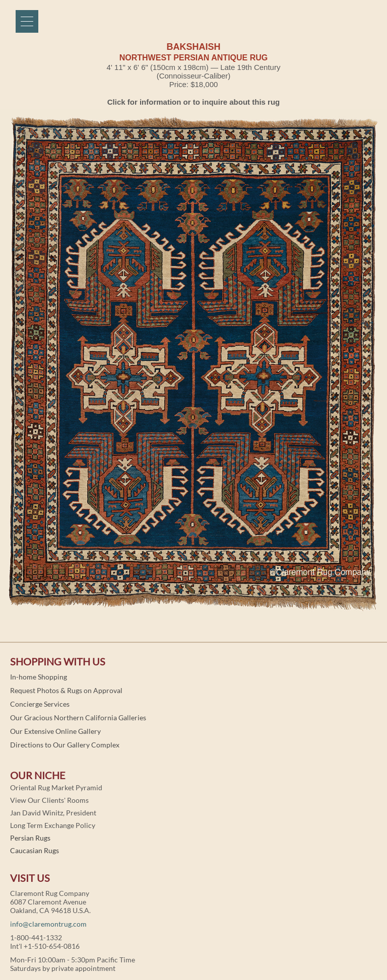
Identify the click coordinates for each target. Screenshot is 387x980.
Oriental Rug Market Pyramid (56, 787)
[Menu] (27, 21)
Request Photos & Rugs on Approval (66, 690)
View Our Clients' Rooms (49, 800)
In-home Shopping (39, 677)
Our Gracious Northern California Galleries (78, 718)
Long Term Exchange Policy (53, 825)
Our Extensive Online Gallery (55, 731)
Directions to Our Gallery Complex (65, 745)
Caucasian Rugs (35, 850)
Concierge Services (40, 704)
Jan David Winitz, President (53, 813)
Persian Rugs (30, 838)
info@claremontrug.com (48, 924)
